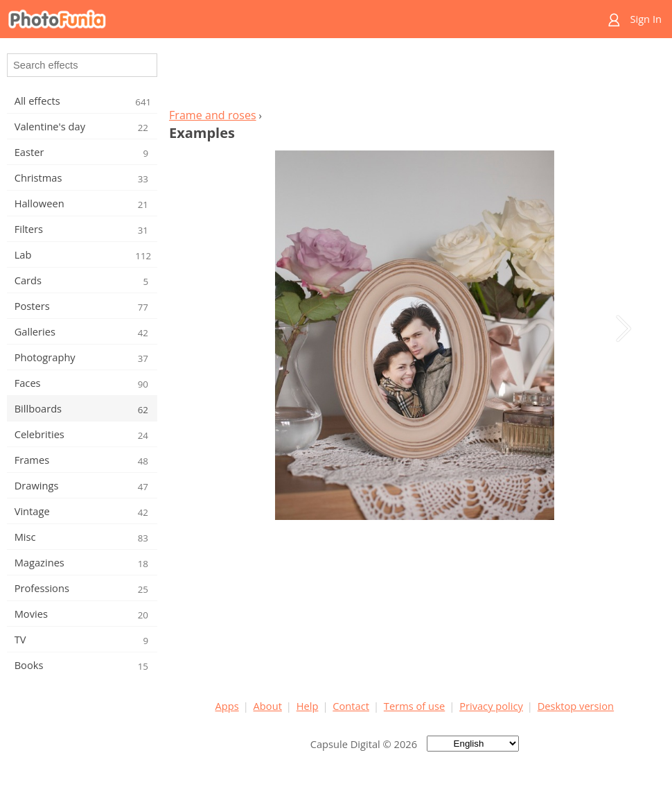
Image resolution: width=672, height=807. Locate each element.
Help (308, 706)
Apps (227, 706)
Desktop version (576, 706)
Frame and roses (213, 115)
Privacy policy (491, 706)
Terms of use (414, 706)
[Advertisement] (414, 77)
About (268, 706)
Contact (351, 706)
